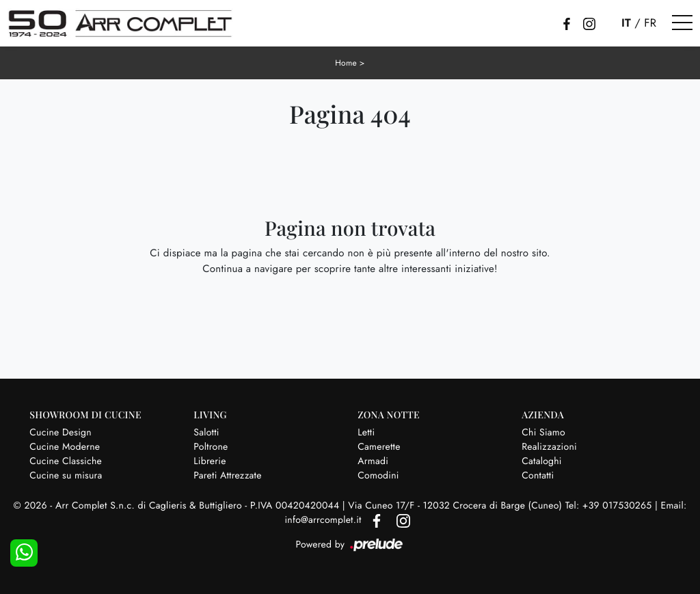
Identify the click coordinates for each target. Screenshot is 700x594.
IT (626, 23)
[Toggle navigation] (682, 23)
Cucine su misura (66, 476)
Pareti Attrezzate (227, 476)
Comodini (378, 476)
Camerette (379, 447)
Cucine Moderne (65, 447)
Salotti (206, 433)
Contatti (538, 476)
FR (650, 23)
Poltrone (211, 447)
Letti (366, 433)
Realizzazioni (549, 447)
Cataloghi (542, 461)
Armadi (373, 461)
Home (346, 63)
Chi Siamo (543, 433)
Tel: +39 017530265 (610, 506)
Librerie (210, 461)
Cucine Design (60, 433)
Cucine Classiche (66, 461)
